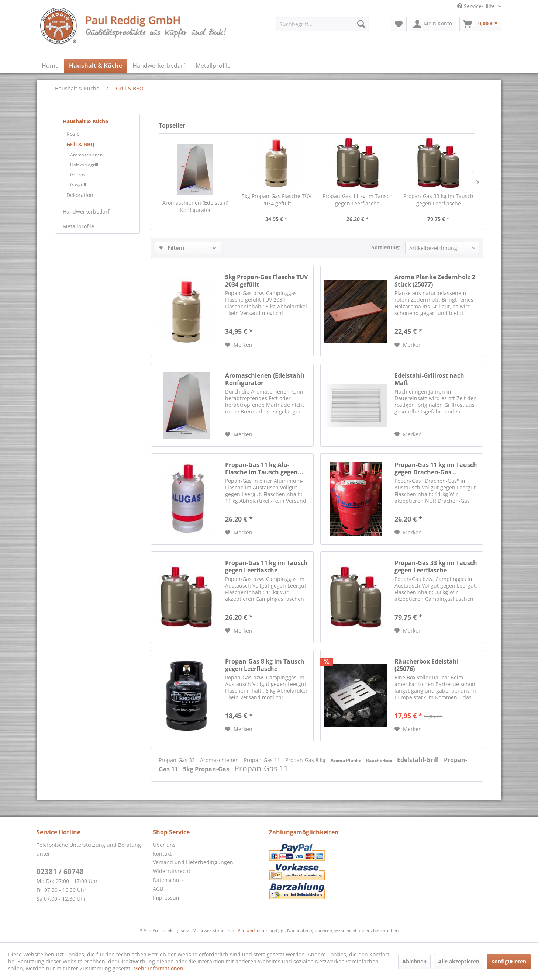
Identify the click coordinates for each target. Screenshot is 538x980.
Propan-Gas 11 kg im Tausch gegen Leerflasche (358, 200)
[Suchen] (361, 24)
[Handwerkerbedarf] (159, 66)
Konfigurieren (509, 961)
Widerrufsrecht (172, 871)
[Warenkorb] (480, 24)
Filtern (172, 248)
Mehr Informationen (158, 968)
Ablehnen (414, 961)
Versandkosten (253, 930)
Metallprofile (78, 226)
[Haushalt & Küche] (96, 66)
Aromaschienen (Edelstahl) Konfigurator (195, 206)
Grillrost (78, 175)
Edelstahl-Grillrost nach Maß (429, 379)
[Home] (50, 66)
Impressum (167, 898)
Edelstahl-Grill (419, 760)
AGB (158, 889)
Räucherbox (380, 760)
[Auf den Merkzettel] (239, 345)
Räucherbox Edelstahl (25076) (427, 665)
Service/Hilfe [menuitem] (477, 6)
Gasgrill (78, 185)
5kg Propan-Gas (207, 769)
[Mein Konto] (433, 24)
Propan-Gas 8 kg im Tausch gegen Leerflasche (265, 665)
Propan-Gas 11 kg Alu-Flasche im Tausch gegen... (264, 468)
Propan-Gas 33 (177, 760)
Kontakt (162, 854)
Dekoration (80, 195)
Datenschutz (168, 880)
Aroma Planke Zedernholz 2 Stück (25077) (435, 281)
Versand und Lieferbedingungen (193, 862)
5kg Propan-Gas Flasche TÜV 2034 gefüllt (277, 200)
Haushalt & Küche (85, 121)
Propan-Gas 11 (263, 760)
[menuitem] (323, 24)
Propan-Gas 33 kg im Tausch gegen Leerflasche (438, 200)
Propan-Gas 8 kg (306, 760)
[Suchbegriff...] (323, 24)
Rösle (73, 134)
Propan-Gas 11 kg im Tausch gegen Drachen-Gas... (436, 468)
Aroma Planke (346, 760)
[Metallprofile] (213, 66)
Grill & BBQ (80, 144)
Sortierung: (386, 247)
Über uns (164, 845)
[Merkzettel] (399, 24)
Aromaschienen (86, 155)
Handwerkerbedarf (86, 212)
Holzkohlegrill (84, 165)
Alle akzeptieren (459, 961)
